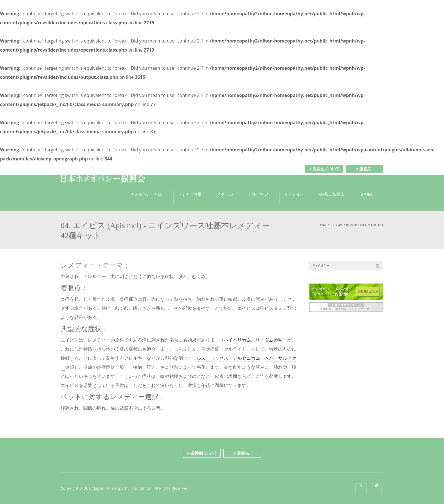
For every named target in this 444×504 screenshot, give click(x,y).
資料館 (366, 194)
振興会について (324, 169)
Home (323, 225)
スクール (225, 194)
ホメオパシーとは (146, 194)
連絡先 (365, 169)
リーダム (264, 340)
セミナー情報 (189, 194)
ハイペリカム (237, 340)
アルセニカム (246, 358)
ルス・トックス (212, 358)
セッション (294, 194)
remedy (352, 225)
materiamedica (372, 225)
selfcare (337, 225)
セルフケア (258, 194)
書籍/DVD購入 (332, 194)
